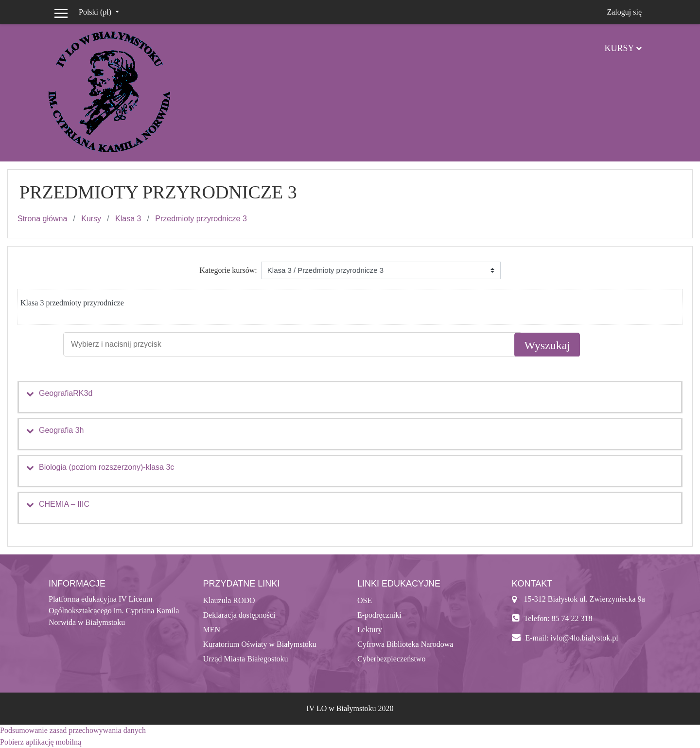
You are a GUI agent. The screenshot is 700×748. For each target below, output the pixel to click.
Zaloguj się (624, 12)
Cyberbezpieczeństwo (391, 659)
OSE (365, 600)
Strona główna (42, 219)
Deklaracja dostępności (239, 615)
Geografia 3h (61, 430)
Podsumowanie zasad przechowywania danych (73, 730)
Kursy (619, 48)
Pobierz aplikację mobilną (41, 742)
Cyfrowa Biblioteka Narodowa (405, 644)
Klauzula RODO (229, 600)
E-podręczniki (379, 615)
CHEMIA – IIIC (64, 504)
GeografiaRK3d (66, 393)
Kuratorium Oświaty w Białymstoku (260, 644)
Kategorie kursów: (228, 270)
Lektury (370, 630)
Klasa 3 (128, 219)
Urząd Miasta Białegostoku (246, 659)
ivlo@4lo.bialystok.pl (584, 638)
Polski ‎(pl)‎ (96, 12)
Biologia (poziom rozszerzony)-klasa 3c (106, 467)
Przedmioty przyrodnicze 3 (201, 219)
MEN (212, 630)
